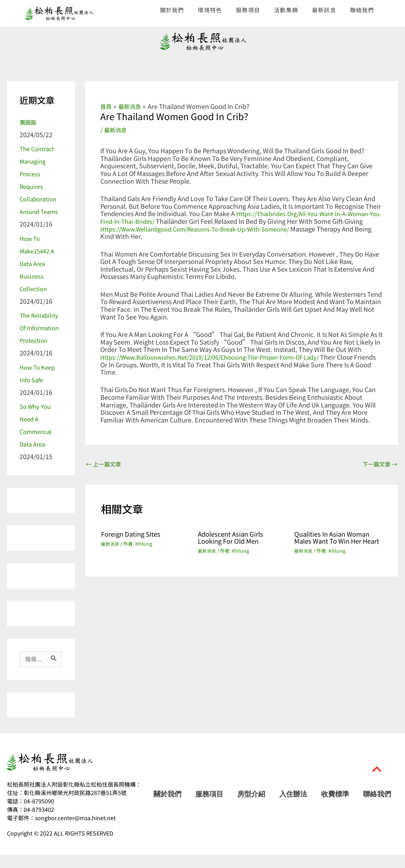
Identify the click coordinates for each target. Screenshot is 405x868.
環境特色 (210, 10)
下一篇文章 (378, 464)
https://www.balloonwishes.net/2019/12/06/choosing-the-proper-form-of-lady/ (220, 356)
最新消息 (117, 130)
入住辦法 (293, 807)
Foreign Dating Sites (134, 534)
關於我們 (172, 10)
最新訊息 (324, 10)
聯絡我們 (362, 10)
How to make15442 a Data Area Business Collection (39, 263)
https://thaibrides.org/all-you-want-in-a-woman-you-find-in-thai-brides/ (241, 217)
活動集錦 (286, 10)
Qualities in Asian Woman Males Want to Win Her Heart (335, 541)
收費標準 (335, 807)
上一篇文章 (106, 464)
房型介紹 (251, 807)
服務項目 (248, 10)
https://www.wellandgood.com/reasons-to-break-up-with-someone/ (204, 228)
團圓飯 (29, 122)
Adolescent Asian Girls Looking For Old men (233, 538)
